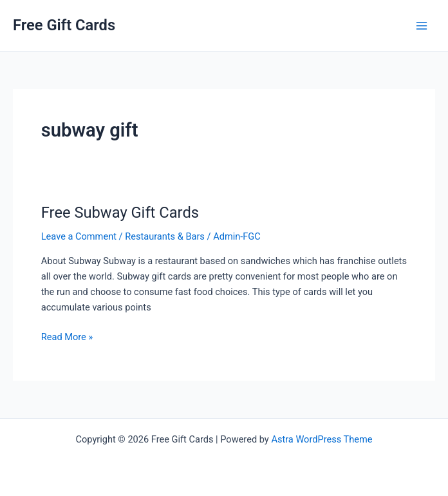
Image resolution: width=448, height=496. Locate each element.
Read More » (67, 337)
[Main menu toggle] (422, 26)
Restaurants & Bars (165, 236)
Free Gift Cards (64, 25)
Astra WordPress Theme (322, 439)
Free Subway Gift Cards (120, 213)
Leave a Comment (79, 236)
